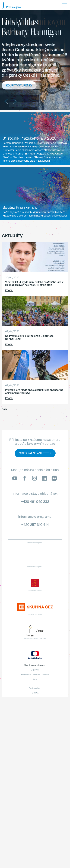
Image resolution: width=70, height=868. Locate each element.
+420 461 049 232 (35, 502)
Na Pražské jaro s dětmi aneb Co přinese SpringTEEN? (29, 337)
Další (4, 409)
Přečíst (9, 290)
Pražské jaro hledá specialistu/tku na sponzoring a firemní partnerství (34, 391)
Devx (35, 679)
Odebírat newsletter (35, 453)
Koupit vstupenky (19, 80)
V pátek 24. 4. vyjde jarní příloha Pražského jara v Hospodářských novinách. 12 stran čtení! (34, 284)
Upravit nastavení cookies (35, 665)
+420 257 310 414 (35, 525)
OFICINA (35, 693)
